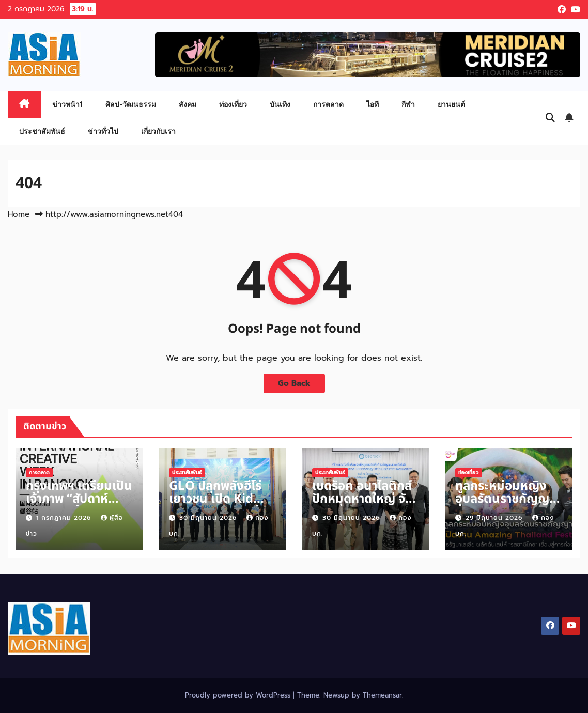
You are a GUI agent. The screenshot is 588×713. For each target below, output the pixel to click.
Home (19, 214)
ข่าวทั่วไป (103, 131)
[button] (550, 118)
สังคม (188, 104)
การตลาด (328, 104)
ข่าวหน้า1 (67, 104)
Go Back (294, 383)
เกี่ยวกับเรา (158, 131)
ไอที (373, 104)
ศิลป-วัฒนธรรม (131, 104)
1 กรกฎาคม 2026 (65, 518)
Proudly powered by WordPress (239, 695)
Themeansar (382, 695)
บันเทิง (280, 104)
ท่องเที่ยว (233, 104)
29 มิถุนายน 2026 (495, 518)
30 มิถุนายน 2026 (209, 518)
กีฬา (408, 104)
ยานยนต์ (451, 104)
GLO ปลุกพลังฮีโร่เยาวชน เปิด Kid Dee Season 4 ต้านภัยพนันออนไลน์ (222, 506)
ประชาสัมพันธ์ (42, 131)
